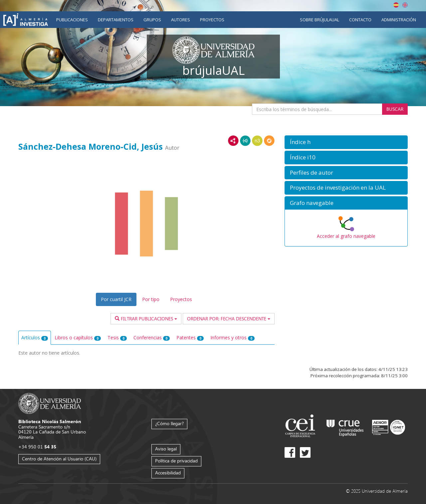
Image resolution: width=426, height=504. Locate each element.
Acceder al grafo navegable (346, 236)
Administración (399, 20)
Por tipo (151, 299)
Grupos (152, 20)
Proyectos (212, 20)
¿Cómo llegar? (169, 423)
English (405, 5)
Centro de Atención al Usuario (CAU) (59, 459)
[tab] (346, 142)
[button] (346, 142)
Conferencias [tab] (152, 337)
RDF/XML (233, 141)
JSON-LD (245, 141)
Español (396, 5)
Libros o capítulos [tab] (78, 337)
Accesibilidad (168, 473)
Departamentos (116, 20)
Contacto (360, 20)
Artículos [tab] (35, 337)
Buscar (395, 109)
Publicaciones (72, 20)
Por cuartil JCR (116, 299)
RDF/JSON (269, 141)
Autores (181, 20)
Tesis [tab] (117, 337)
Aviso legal (166, 449)
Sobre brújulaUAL (319, 20)
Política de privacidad (176, 461)
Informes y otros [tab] (232, 337)
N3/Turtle (257, 141)
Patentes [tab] (190, 337)
